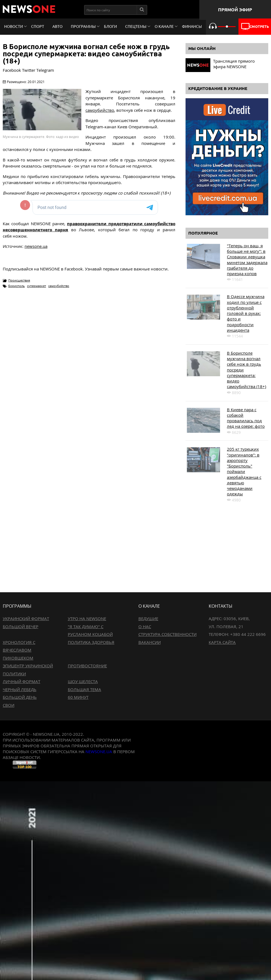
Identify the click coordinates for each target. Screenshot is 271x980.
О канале (164, 26)
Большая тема (84, 689)
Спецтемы (136, 26)
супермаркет (37, 286)
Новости (14, 26)
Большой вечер (21, 626)
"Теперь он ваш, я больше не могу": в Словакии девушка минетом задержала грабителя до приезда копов (247, 260)
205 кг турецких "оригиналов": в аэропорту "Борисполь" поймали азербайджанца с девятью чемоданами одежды (244, 471)
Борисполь (17, 286)
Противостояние (87, 666)
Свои (9, 705)
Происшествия (19, 280)
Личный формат (22, 681)
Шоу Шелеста (83, 681)
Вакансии (150, 642)
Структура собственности (167, 634)
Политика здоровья (91, 642)
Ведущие (148, 618)
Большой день (20, 697)
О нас (145, 626)
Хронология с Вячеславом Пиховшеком (19, 650)
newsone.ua (36, 246)
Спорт (38, 26)
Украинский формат (26, 618)
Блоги (110, 26)
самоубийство (100, 110)
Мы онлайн (202, 48)
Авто (57, 26)
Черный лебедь (20, 689)
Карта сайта (222, 642)
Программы (83, 26)
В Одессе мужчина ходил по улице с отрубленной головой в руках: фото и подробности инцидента (246, 313)
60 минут (78, 697)
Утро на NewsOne (87, 618)
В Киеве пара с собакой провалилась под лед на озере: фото (246, 418)
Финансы (192, 26)
